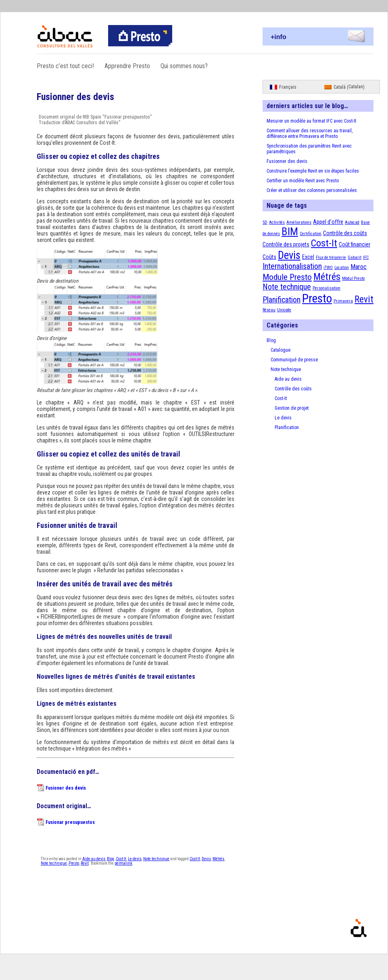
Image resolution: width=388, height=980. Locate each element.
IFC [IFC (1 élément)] (366, 258)
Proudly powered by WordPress (381, 940)
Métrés (218, 859)
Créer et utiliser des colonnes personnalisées (312, 190)
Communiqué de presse (294, 360)
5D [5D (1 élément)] (265, 222)
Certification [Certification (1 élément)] (311, 234)
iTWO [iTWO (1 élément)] (328, 268)
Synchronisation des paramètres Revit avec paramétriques (309, 149)
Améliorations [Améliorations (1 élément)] (299, 222)
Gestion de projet (292, 408)
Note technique (156, 859)
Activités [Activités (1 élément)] (277, 222)
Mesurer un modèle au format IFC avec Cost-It (311, 121)
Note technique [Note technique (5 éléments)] (287, 287)
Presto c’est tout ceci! (65, 66)
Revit (85, 863)
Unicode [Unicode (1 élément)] (284, 310)
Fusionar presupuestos (70, 822)
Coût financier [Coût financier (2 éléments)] (355, 244)
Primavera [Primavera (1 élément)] (343, 301)
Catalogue (281, 350)
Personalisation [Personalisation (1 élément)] (326, 288)
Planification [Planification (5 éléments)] (282, 300)
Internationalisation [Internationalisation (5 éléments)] (292, 266)
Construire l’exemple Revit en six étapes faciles (313, 171)
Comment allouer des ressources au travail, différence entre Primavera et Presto (310, 133)
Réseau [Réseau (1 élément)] (269, 310)
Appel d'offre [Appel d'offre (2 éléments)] (328, 222)
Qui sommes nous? (184, 66)
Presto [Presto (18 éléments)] (317, 298)
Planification (287, 427)
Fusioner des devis (66, 788)
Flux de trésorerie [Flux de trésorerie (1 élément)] (331, 258)
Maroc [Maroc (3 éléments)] (359, 267)
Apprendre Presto (127, 66)
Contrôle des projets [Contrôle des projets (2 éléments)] (286, 244)
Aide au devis (94, 859)
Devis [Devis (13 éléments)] (289, 255)
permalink (123, 863)
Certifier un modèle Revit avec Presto (303, 181)
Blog (111, 859)
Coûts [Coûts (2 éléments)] (269, 257)
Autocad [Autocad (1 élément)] (352, 222)
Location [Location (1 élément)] (342, 268)
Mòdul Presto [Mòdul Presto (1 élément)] (353, 278)
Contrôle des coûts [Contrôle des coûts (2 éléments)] (345, 233)
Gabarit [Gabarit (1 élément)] (355, 258)
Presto (74, 863)
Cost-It (121, 859)
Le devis (135, 859)
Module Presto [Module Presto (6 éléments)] (287, 277)
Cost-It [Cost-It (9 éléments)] (324, 243)
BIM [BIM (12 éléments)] (290, 231)
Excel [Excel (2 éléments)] (308, 257)
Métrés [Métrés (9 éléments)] (327, 277)
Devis (206, 859)
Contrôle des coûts (293, 389)
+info (278, 37)
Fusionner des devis (287, 161)
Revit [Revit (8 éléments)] (364, 299)
